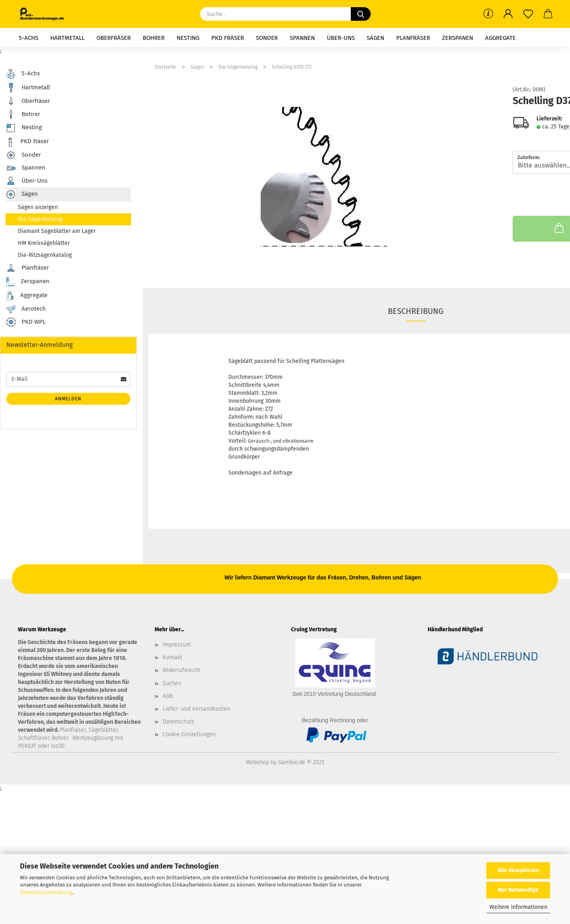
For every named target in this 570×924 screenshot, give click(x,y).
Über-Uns (341, 38)
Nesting (188, 38)
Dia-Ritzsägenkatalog (45, 255)
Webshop (257, 762)
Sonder (267, 38)
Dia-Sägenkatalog (40, 219)
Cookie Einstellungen (189, 734)
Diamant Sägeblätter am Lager (57, 231)
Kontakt (172, 657)
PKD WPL (26, 322)
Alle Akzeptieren (518, 870)
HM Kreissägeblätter (44, 243)
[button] (508, 14)
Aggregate (500, 38)
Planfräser (413, 38)
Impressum (177, 645)
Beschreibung (416, 311)
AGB (168, 696)
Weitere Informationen (518, 907)
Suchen (172, 683)
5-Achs (28, 38)
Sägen (375, 38)
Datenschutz (178, 722)
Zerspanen (458, 38)
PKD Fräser (228, 38)
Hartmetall (67, 38)
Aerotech (26, 309)
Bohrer (154, 38)
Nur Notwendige (518, 890)
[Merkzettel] (528, 14)
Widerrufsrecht (181, 670)
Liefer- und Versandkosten (196, 709)
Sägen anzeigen (38, 207)
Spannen (302, 38)
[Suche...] (361, 14)
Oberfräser (114, 38)
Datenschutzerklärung (46, 892)
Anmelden (68, 399)
